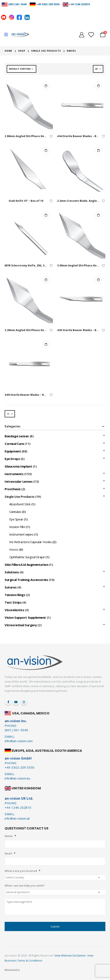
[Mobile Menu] (7, 35)
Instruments (14, 474)
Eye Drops (12, 459)
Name (10, 836)
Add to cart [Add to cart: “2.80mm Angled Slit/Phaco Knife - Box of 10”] (46, 86)
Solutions (12, 572)
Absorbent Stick (20, 504)
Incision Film (17, 527)
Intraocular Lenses (19, 481)
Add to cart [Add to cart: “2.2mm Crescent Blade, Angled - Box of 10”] (98, 151)
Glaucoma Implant (18, 466)
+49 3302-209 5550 (48, 4)
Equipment (13, 451)
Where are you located (22, 871)
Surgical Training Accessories (26, 580)
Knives (14, 549)
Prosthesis (13, 489)
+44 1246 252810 (79, 4)
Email (10, 854)
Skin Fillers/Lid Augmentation (26, 565)
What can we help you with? (25, 886)
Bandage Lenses (17, 436)
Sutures (11, 587)
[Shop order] (21, 69)
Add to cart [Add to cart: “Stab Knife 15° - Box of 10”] (46, 151)
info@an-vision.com (19, 741)
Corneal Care (14, 444)
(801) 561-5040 (17, 4)
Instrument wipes (21, 534)
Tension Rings (15, 595)
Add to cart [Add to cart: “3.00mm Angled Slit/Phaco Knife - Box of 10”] (98, 215)
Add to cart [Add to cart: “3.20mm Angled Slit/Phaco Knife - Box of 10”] (46, 280)
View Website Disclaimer (70, 955)
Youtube (16, 702)
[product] (29, 105)
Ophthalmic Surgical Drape (27, 557)
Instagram (24, 702)
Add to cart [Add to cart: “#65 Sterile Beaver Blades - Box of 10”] (98, 280)
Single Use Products (19, 497)
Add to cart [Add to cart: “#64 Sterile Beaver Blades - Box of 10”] (98, 86)
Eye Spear (16, 519)
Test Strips (13, 602)
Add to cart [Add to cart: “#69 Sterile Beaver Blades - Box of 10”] (46, 345)
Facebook (8, 702)
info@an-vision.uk (17, 818)
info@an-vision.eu (17, 778)
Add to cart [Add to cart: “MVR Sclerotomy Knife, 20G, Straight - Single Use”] (46, 215)
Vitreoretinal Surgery (21, 625)
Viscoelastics (14, 610)
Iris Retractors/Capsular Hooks (31, 542)
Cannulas (15, 512)
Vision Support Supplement (25, 617)
